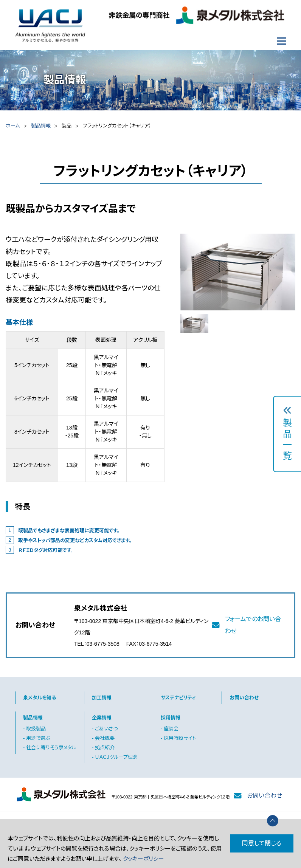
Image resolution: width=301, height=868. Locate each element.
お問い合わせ (244, 698)
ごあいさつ (106, 729)
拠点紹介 (105, 748)
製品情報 (41, 126)
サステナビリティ (178, 698)
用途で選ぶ (38, 738)
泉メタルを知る (40, 698)
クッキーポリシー (144, 859)
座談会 (171, 729)
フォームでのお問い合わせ (253, 625)
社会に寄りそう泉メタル (51, 748)
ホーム (13, 126)
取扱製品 (36, 729)
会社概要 (105, 738)
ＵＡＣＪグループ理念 (116, 757)
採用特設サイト (180, 738)
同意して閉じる (262, 843)
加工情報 (102, 698)
